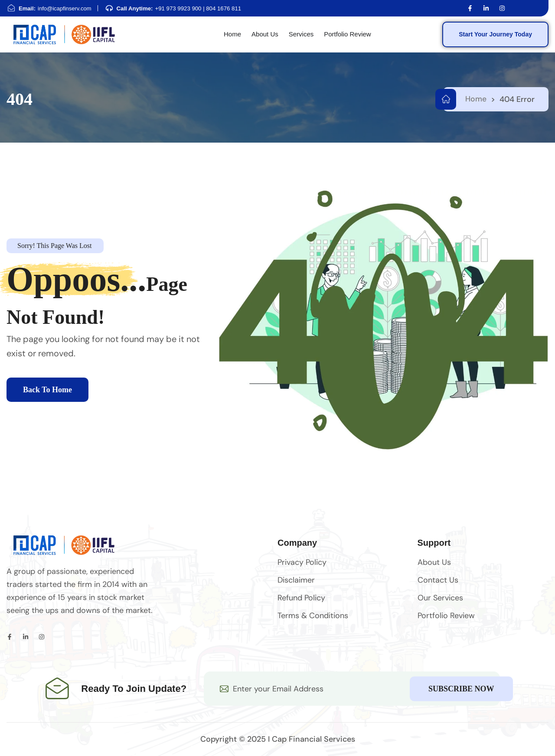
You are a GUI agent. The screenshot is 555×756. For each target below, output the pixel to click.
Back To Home (47, 391)
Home (476, 99)
